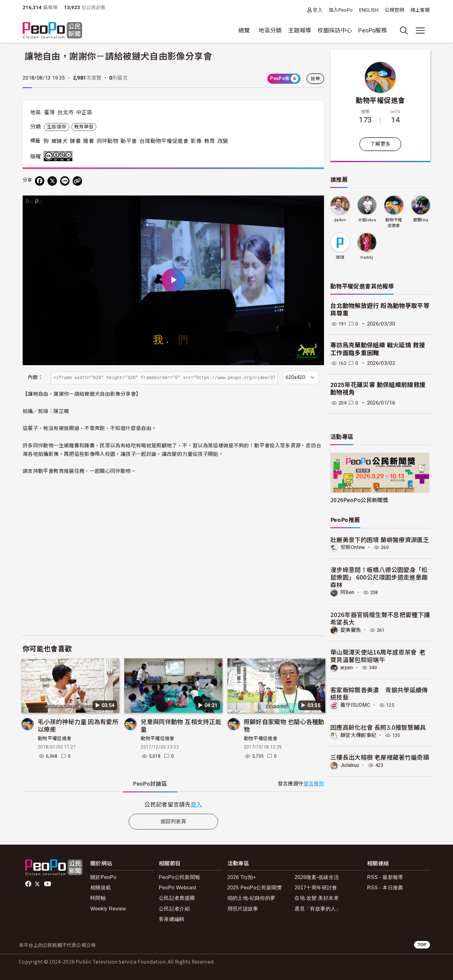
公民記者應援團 (177, 898)
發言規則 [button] (314, 784)
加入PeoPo (341, 10)
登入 (318, 10)
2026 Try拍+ (242, 877)
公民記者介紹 (174, 909)
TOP (422, 945)
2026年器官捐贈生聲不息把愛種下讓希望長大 (380, 618)
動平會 (129, 141)
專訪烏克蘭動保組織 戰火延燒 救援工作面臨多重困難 (378, 349)
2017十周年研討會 (316, 888)
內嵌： (35, 377)
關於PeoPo (103, 877)
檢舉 (315, 79)
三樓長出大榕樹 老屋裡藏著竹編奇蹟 (380, 757)
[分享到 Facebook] (40, 181)
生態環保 (56, 127)
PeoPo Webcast (178, 888)
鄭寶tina (421, 220)
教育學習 (84, 127)
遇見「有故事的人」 (318, 909)
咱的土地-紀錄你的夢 (252, 898)
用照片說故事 (243, 909)
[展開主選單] (420, 31)
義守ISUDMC (355, 705)
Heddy (367, 257)
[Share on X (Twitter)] (52, 181)
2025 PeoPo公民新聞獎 (255, 888)
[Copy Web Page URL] (77, 181)
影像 (196, 141)
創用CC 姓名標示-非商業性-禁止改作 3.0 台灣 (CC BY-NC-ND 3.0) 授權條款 (59, 156)
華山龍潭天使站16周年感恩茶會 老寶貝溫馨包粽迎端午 (378, 656)
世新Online (353, 547)
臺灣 (50, 112)
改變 (223, 141)
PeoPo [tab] (150, 784)
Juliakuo (350, 765)
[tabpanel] (173, 804)
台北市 (65, 112)
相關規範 (101, 888)
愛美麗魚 (351, 630)
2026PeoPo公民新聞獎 (359, 500)
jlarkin (340, 220)
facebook (29, 884)
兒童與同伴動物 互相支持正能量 (181, 725)
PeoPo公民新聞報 (180, 877)
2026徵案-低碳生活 (317, 877)
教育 (210, 141)
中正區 (84, 112)
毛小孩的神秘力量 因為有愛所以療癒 (78, 725)
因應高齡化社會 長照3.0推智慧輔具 (378, 727)
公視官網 (394, 10)
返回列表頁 (173, 821)
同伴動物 (107, 141)
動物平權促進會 (55, 739)
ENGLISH (369, 10)
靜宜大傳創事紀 (358, 735)
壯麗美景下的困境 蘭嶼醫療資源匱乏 (380, 539)
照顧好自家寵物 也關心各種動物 (284, 725)
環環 (340, 257)
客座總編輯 (172, 919)
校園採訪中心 (335, 30)
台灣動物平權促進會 (164, 141)
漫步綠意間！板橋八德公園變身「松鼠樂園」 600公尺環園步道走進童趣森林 (379, 577)
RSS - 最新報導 (385, 877)
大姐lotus (367, 220)
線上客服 (420, 10)
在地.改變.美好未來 (317, 898)
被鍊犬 (59, 141)
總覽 (244, 30)
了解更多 (380, 144)
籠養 (89, 141)
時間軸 (98, 898)
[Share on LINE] (65, 181)
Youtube (48, 884)
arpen (347, 668)
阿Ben (347, 592)
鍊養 (75, 141)
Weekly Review (108, 909)
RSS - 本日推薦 (385, 888)
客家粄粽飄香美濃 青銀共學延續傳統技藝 (379, 693)
